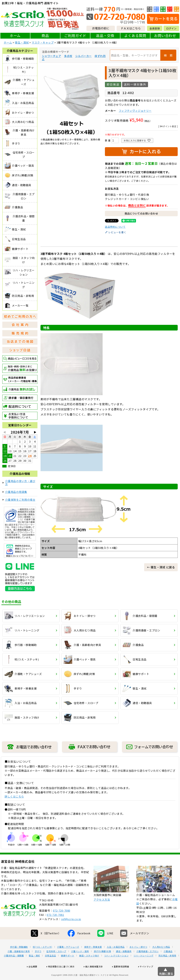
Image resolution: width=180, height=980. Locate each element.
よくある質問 (135, 36)
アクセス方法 (102, 911)
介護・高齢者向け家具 (19, 963)
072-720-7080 (62, 922)
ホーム (15, 36)
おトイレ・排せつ (138, 958)
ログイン (171, 28)
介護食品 (168, 963)
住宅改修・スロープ (56, 963)
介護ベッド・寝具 (80, 963)
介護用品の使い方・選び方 (20, 483)
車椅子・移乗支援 (93, 958)
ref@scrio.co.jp (71, 930)
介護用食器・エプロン (148, 963)
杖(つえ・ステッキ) (43, 958)
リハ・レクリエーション (116, 967)
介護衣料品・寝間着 (14, 967)
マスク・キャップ (43, 42)
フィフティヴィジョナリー (135, 111)
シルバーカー (84, 56)
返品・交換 (105, 36)
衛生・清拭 (22, 42)
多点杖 (68, 56)
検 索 (168, 55)
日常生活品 (51, 967)
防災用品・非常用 (167, 967)
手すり (38, 963)
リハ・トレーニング (144, 967)
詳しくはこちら (14, 796)
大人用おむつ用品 (161, 958)
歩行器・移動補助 (19, 958)
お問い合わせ (165, 36)
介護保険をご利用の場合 (20, 500)
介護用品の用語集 (16, 492)
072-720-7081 (55, 926)
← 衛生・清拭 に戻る (161, 567)
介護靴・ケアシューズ (68, 958)
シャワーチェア (52, 56)
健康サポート (68, 967)
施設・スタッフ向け (89, 967)
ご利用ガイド (75, 36)
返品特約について (115, 227)
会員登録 (155, 28)
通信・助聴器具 (124, 963)
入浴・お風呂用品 (116, 958)
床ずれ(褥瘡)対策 (103, 963)
